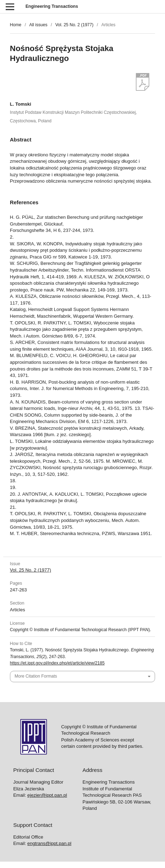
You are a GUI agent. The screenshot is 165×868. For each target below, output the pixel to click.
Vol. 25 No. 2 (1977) (74, 25)
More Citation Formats (36, 676)
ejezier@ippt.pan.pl (47, 795)
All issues (38, 25)
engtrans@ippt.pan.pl (49, 843)
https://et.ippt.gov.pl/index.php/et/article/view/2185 (57, 663)
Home (16, 25)
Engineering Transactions (52, 6)
